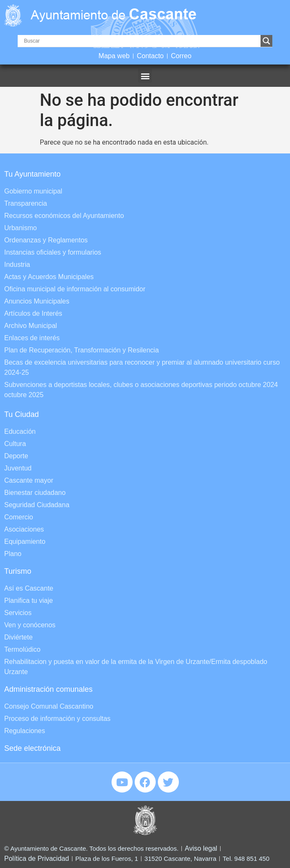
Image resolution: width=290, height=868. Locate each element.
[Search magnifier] (266, 41)
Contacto (150, 56)
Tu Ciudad (21, 414)
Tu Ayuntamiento (32, 174)
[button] (145, 76)
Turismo (18, 571)
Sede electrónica (32, 748)
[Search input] (141, 41)
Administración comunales (48, 689)
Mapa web (114, 56)
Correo (181, 56)
